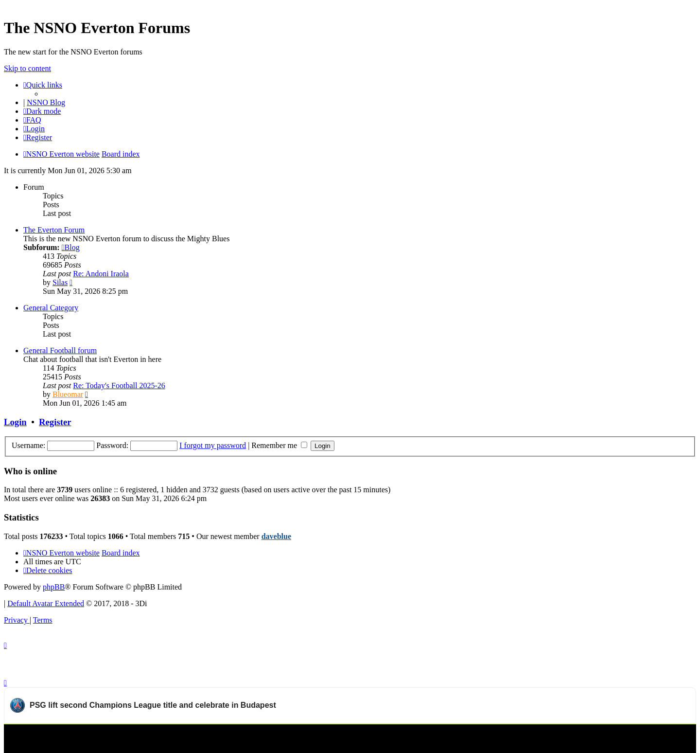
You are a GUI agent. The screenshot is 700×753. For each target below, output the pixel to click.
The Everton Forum (54, 230)
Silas (60, 282)
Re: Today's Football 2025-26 (119, 385)
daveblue (276, 536)
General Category (51, 308)
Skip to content (27, 68)
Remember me (279, 445)
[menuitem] (32, 120)
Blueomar (68, 394)
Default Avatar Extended (46, 603)
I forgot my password (213, 445)
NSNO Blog (46, 102)
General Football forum (60, 350)
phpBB (54, 587)
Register (55, 422)
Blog (71, 247)
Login (15, 422)
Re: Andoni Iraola (101, 274)
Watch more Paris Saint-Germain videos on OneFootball (604, 736)
